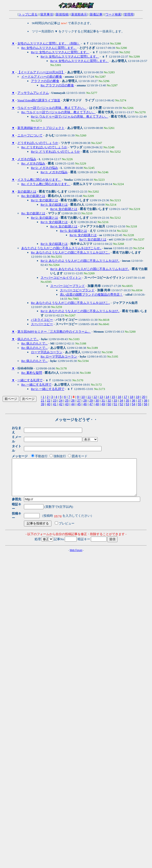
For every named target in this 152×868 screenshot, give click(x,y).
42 (61, 404)
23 (55, 400)
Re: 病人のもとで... (34, 343)
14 (107, 397)
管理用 (129, 14)
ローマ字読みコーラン (47, 352)
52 (121, 404)
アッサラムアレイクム (33, 93)
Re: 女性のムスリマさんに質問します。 (49, 48)
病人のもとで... (28, 339)
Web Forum (76, 539)
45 (79, 404)
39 (43, 404)
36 (133, 400)
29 (91, 400)
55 (139, 404)
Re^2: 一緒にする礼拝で (48, 389)
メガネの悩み (27, 159)
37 (139, 400)
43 (67, 404)
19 (138, 397)
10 (83, 397)
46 (85, 404)
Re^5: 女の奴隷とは (73, 231)
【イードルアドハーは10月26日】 (41, 72)
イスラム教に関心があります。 (39, 180)
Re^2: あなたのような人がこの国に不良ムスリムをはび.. (80, 261)
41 (55, 404)
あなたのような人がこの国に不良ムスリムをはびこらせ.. (61, 248)
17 (125, 397)
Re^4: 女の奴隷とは (64, 209)
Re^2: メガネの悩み (44, 168)
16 (119, 397)
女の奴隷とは (27, 191)
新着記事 (96, 14)
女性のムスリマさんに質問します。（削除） (49, 43)
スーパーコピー (42, 324)
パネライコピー (42, 320)
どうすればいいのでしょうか (38, 143)
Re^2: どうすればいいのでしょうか (55, 152)
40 (49, 404)
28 (85, 400)
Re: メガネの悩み (33, 163)
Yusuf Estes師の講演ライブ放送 (39, 100)
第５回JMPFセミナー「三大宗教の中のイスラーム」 (54, 332)
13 (101, 397)
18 (131, 397)
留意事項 (47, 14)
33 (115, 400)
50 (109, 404)
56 (145, 404)
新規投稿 (62, 14)
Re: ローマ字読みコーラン (59, 356)
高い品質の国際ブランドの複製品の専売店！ (91, 295)
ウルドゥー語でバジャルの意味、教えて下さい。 (52, 108)
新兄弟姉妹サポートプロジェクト (41, 128)
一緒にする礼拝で (30, 380)
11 (89, 397)
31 (103, 400)
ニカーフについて (30, 135)
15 (113, 397)
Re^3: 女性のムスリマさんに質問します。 (70, 56)
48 (97, 404)
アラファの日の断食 (45, 81)
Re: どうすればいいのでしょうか (44, 147)
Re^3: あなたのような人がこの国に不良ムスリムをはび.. (90, 269)
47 (91, 404)
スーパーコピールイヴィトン (61, 278)
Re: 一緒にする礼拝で (36, 385)
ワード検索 (113, 14)
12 (95, 397)
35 (127, 400)
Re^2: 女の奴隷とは (44, 200)
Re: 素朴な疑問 (32, 373)
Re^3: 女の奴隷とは (54, 205)
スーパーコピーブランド (68, 286)
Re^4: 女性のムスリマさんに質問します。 (80, 61)
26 (73, 400)
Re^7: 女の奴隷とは (93, 239)
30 (97, 400)
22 (49, 400)
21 (43, 400)
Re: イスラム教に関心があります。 (46, 184)
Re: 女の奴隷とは (33, 196)
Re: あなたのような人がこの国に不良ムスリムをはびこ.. (70, 252)
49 (103, 404)
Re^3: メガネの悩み (54, 172)
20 (144, 397)
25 (67, 400)
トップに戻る (28, 14)
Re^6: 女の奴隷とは (83, 235)
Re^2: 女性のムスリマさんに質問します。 (60, 52)
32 (109, 400)
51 (115, 404)
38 (145, 400)
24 (61, 400)
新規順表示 (79, 14)
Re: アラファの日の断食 (57, 85)
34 (121, 400)
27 (79, 400)
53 (127, 404)
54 (133, 404)
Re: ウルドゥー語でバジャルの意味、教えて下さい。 (58, 112)
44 (73, 404)
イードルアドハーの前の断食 (42, 77)
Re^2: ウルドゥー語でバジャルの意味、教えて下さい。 (70, 116)
